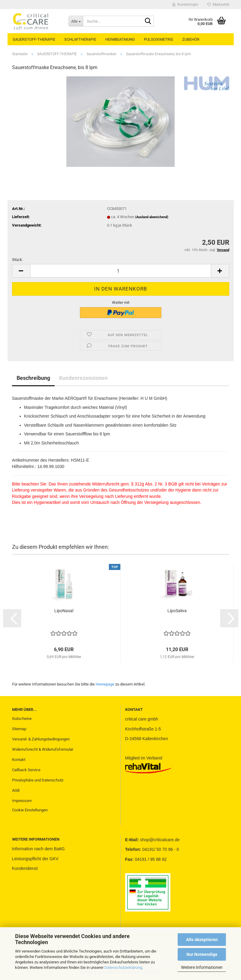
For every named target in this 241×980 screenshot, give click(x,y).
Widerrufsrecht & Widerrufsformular (43, 749)
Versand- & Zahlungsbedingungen (41, 739)
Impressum (22, 801)
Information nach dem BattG (38, 849)
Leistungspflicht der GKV (35, 859)
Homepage (105, 684)
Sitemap (19, 729)
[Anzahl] (121, 271)
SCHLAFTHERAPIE (80, 39)
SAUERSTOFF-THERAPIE (34, 39)
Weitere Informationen (202, 967)
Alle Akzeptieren (202, 940)
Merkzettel (218, 5)
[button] (21, 271)
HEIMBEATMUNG (120, 39)
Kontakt (19, 760)
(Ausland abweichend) (152, 217)
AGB (16, 790)
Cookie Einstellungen (30, 810)
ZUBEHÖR (191, 39)
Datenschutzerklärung (123, 967)
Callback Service (26, 770)
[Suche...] (76, 21)
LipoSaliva (177, 611)
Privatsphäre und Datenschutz (38, 780)
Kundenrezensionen (83, 378)
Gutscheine (22, 719)
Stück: (17, 260)
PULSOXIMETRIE (159, 39)
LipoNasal (64, 611)
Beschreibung (33, 378)
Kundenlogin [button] (185, 5)
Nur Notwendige (202, 954)
